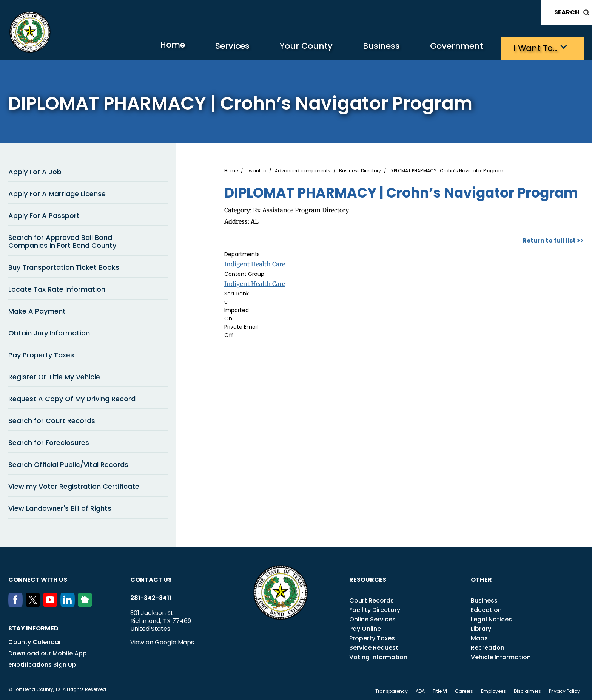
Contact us (151, 579)
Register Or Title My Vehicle (54, 376)
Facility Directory (375, 609)
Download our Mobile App (48, 652)
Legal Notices (491, 618)
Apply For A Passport (44, 214)
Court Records (372, 599)
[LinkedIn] (69, 604)
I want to (256, 170)
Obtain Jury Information (49, 332)
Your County (286, 47)
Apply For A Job (35, 171)
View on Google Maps (162, 641)
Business (367, 47)
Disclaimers (527, 690)
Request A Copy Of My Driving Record (72, 398)
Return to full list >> (553, 239)
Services (206, 47)
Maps (479, 637)
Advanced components (303, 170)
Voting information (378, 656)
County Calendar (35, 641)
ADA (420, 690)
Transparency (392, 690)
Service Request (374, 647)
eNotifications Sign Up (42, 664)
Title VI (440, 690)
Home (142, 47)
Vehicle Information (501, 656)
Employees (493, 690)
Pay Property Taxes (41, 354)
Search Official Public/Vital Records (68, 463)
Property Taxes (372, 637)
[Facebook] (17, 604)
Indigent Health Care (255, 263)
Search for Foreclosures (49, 441)
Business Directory (360, 170)
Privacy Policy (564, 690)
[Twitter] (34, 604)
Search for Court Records (52, 420)
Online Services (372, 618)
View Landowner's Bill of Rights (60, 507)
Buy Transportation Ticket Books (64, 266)
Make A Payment (37, 310)
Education (486, 609)
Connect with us (38, 579)
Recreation (488, 647)
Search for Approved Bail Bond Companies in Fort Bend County (62, 240)
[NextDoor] (86, 604)
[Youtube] (52, 604)
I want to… (533, 47)
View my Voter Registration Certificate (74, 485)
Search (567, 12)
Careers (464, 690)
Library (481, 628)
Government (448, 47)
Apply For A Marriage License (57, 192)
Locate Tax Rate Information (57, 288)
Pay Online (365, 628)
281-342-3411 (151, 597)
